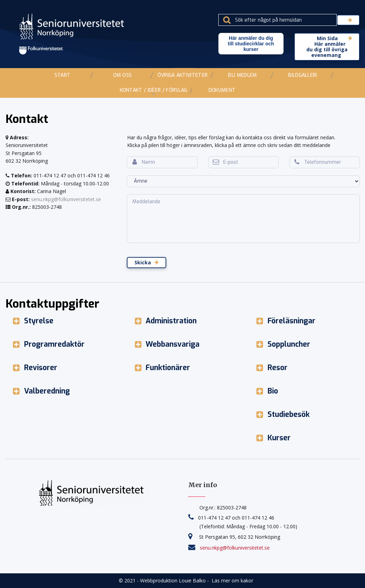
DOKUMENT (222, 90)
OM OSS (123, 75)
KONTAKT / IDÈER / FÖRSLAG (154, 90)
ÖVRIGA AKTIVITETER (183, 75)
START (63, 75)
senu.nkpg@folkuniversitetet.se (66, 199)
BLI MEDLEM (242, 75)
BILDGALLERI (303, 75)
